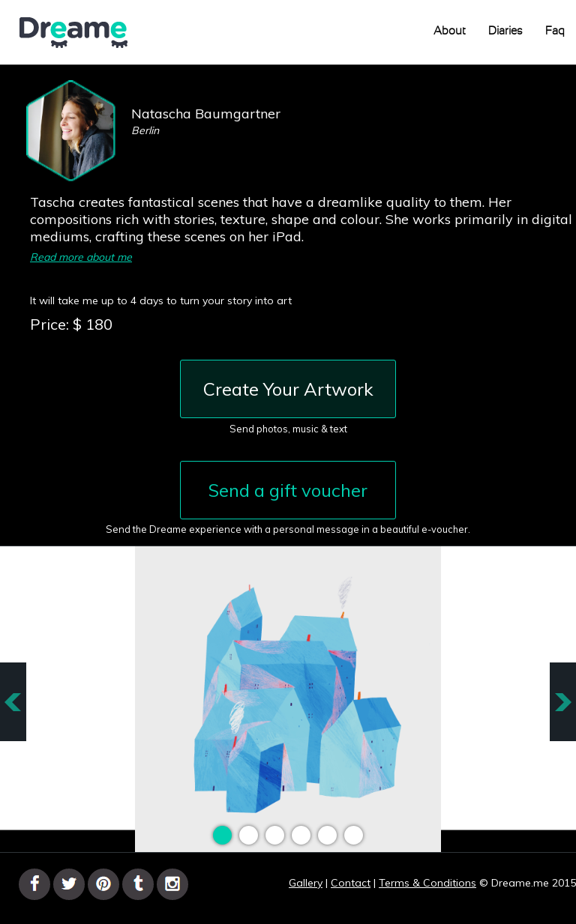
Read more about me (81, 257)
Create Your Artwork (288, 389)
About (450, 31)
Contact (351, 883)
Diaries (505, 31)
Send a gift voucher (288, 490)
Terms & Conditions (427, 883)
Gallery (306, 883)
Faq (555, 31)
